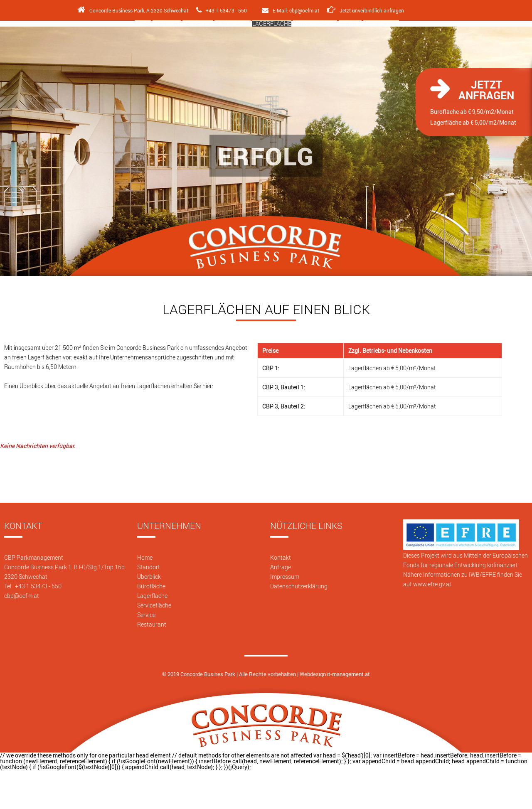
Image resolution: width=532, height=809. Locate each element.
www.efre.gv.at (432, 622)
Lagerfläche (279, 44)
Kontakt (281, 596)
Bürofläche (222, 44)
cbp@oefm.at (22, 634)
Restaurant (441, 44)
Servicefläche (340, 44)
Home (82, 44)
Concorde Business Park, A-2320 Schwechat (129, 10)
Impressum (285, 615)
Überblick (170, 44)
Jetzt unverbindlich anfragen (367, 10)
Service (393, 44)
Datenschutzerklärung (299, 624)
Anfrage (281, 605)
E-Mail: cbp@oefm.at (291, 10)
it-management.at (349, 712)
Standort (122, 44)
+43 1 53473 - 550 (220, 10)
